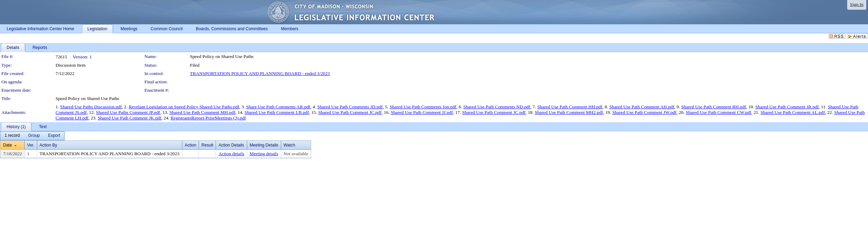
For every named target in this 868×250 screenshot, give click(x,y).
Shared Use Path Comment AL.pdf (792, 112)
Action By (48, 145)
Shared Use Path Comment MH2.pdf (569, 112)
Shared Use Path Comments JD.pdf (350, 107)
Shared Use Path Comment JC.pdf (350, 112)
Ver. (31, 145)
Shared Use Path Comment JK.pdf (129, 118)
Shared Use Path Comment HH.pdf (570, 107)
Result (207, 145)
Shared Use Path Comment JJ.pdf (422, 112)
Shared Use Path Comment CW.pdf (719, 112)
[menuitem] (12, 136)
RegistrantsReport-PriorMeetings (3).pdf (208, 118)
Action (190, 145)
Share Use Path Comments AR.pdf (278, 107)
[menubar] (32, 136)
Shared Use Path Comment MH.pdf (202, 112)
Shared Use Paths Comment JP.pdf (128, 112)
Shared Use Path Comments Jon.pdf (423, 107)
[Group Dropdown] (34, 136)
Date (7, 145)
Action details (231, 154)
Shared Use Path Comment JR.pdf (787, 107)
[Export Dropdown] (54, 136)
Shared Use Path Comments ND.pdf (497, 107)
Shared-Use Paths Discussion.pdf (91, 107)
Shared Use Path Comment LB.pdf (277, 112)
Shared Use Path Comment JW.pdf (644, 112)
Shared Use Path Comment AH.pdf (642, 107)
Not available (296, 154)
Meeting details (264, 154)
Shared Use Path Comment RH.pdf (714, 107)
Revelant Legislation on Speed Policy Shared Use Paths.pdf (184, 107)
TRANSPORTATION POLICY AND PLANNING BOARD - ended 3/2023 (260, 73)
